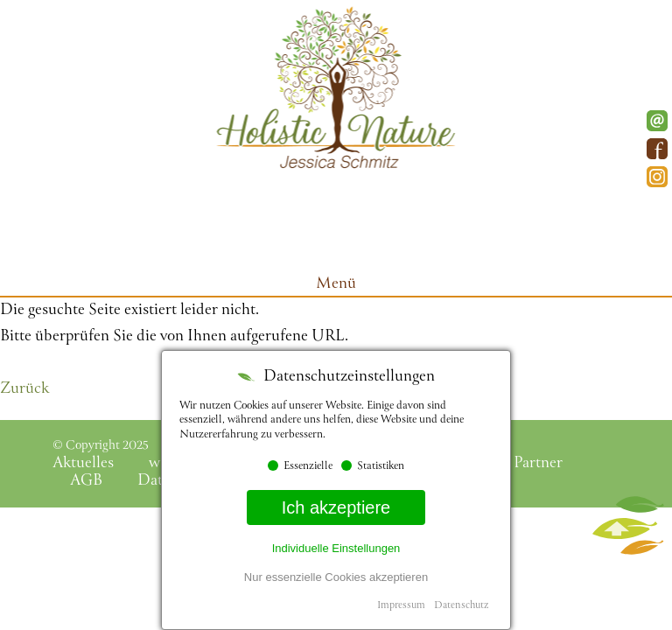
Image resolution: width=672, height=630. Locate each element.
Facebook (657, 149)
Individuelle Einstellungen (336, 548)
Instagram (657, 177)
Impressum (401, 606)
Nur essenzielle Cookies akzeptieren (336, 577)
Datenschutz (461, 606)
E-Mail (657, 121)
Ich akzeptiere (336, 507)
